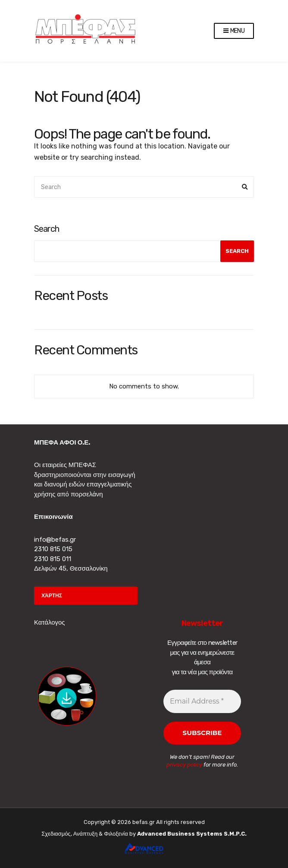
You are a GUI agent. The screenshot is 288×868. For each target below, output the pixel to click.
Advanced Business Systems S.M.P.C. (191, 834)
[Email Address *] (202, 701)
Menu (234, 31)
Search (47, 229)
